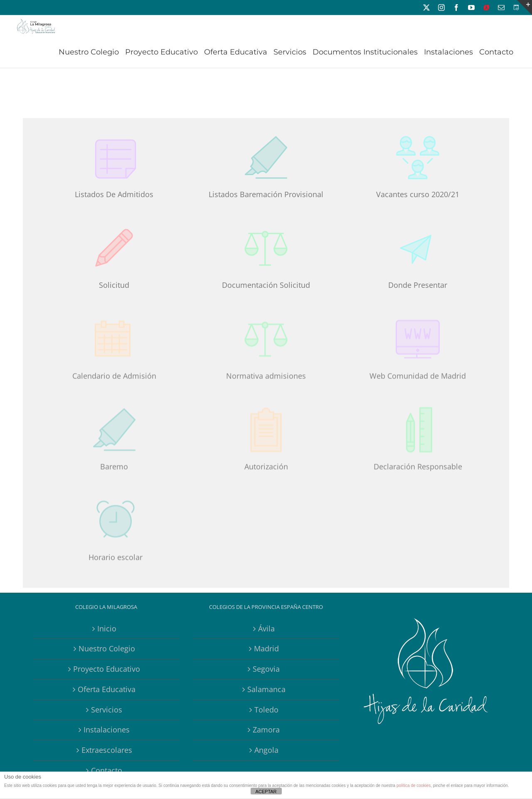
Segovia (266, 669)
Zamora (266, 730)
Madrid (266, 648)
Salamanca (266, 689)
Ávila (266, 628)
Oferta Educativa (107, 689)
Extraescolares (107, 750)
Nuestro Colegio (107, 648)
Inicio (107, 628)
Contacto (107, 770)
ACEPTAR (266, 792)
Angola (266, 750)
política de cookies (414, 785)
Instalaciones (107, 730)
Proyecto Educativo (107, 669)
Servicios (107, 710)
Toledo (266, 710)
